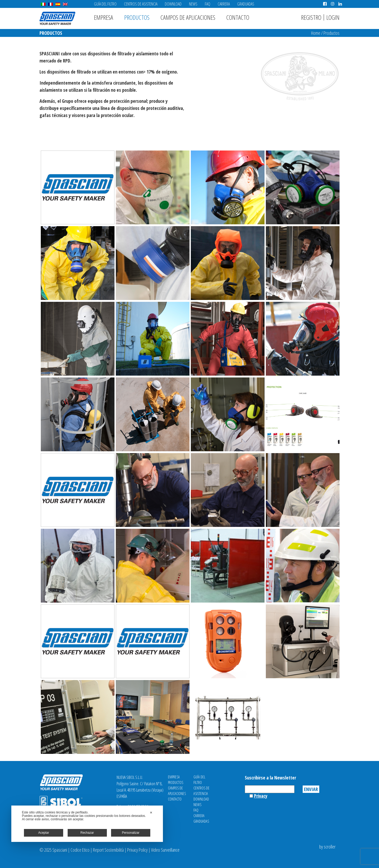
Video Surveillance (165, 850)
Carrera (224, 4)
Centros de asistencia (141, 4)
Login (333, 17)
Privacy (261, 796)
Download (173, 4)
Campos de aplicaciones (188, 17)
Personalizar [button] (131, 833)
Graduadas (246, 4)
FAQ (208, 4)
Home (316, 33)
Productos (137, 17)
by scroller (327, 847)
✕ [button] (151, 813)
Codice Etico (80, 850)
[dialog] (87, 824)
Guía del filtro (105, 4)
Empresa (104, 17)
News (193, 4)
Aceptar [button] (44, 833)
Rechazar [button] (87, 833)
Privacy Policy (137, 850)
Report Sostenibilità (108, 850)
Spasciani (57, 18)
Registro (311, 17)
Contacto (238, 17)
